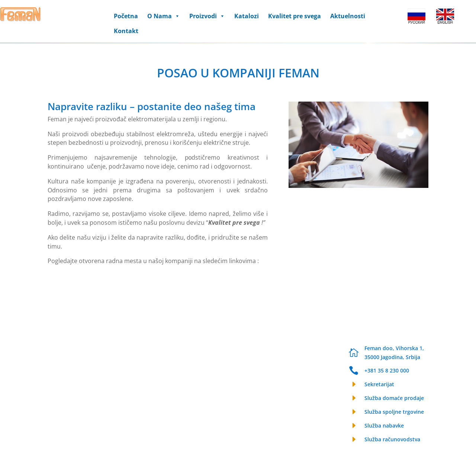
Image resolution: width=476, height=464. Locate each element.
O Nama (164, 16)
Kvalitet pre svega (295, 16)
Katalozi (247, 16)
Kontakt (126, 31)
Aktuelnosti (348, 16)
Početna (126, 16)
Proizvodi (207, 16)
